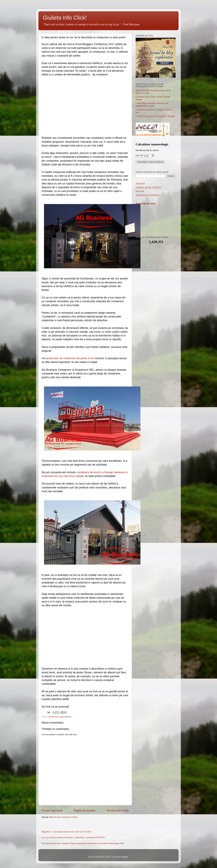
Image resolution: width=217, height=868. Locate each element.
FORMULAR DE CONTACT (149, 188)
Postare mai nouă (52, 810)
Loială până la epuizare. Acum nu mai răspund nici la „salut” (152, 104)
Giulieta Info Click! (65, 18)
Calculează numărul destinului (150, 162)
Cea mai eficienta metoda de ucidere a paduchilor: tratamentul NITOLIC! (73, 837)
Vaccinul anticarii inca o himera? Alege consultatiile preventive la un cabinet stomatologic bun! (83, 843)
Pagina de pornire (85, 810)
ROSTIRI (140, 192)
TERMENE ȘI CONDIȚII (147, 196)
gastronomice (66, 717)
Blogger (125, 857)
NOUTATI (140, 184)
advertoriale (54, 717)
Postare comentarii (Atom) (66, 817)
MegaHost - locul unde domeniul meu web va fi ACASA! (66, 832)
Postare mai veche (118, 810)
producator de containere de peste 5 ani (70, 358)
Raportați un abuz (146, 204)
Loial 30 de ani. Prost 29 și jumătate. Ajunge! (155, 116)
